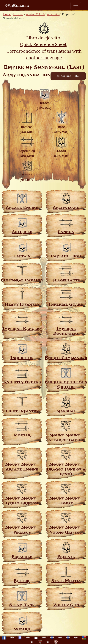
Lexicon (18, 14)
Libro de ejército (43, 38)
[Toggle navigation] (76, 6)
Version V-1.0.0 (35, 14)
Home (7, 14)
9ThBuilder (17, 6)
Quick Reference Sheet (43, 44)
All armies (53, 14)
